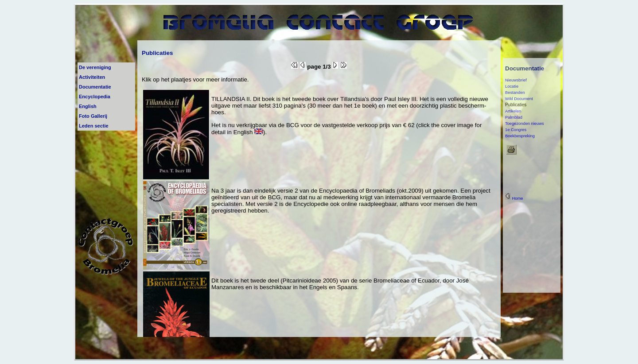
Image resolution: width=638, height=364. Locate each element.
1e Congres (516, 130)
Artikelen (513, 111)
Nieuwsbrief (516, 80)
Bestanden (515, 93)
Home (514, 198)
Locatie (512, 86)
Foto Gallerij (93, 116)
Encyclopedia (95, 97)
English (88, 106)
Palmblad (514, 117)
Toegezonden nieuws (525, 124)
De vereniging (95, 67)
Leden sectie (94, 126)
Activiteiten (92, 77)
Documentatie (95, 87)
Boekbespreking (520, 136)
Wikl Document (519, 99)
